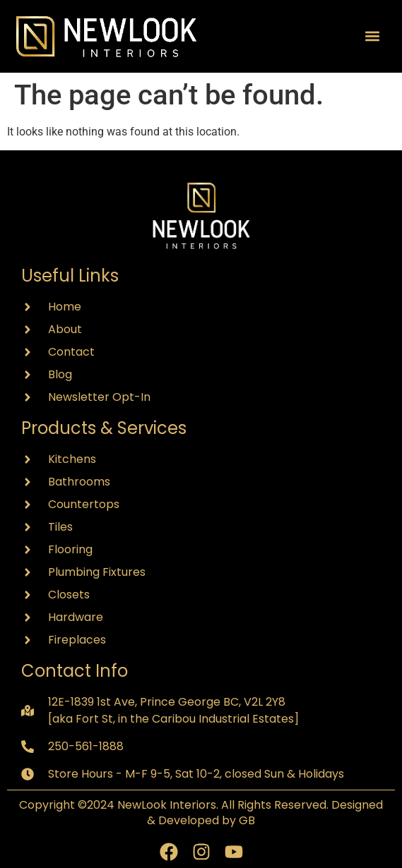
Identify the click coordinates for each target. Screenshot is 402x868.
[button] (373, 36)
